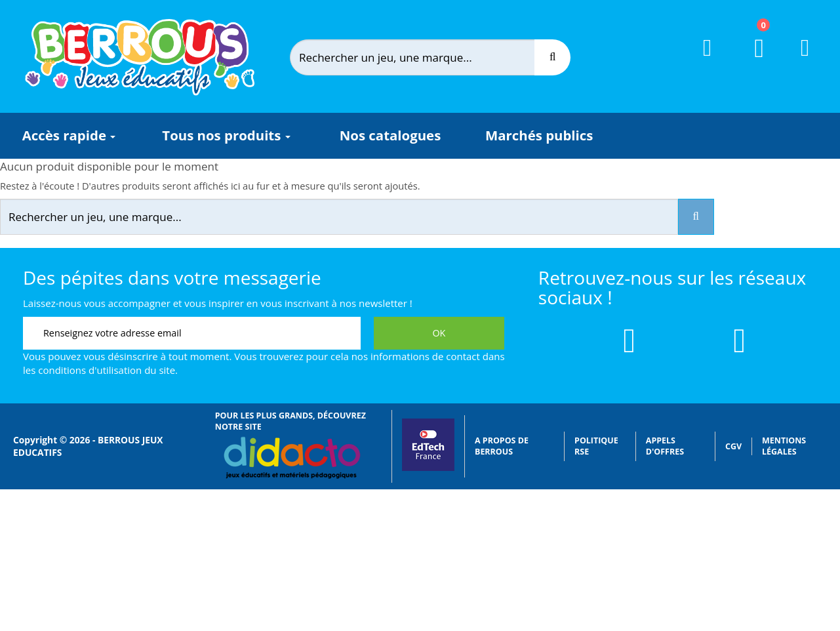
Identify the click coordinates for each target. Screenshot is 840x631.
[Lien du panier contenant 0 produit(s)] (751, 60)
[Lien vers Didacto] (292, 458)
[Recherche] (552, 57)
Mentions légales (784, 446)
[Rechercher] (423, 57)
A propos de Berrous (502, 446)
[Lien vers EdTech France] (428, 468)
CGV (733, 446)
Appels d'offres (665, 446)
